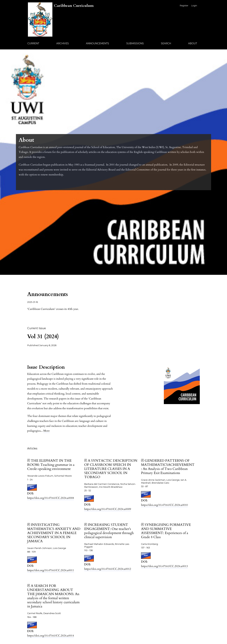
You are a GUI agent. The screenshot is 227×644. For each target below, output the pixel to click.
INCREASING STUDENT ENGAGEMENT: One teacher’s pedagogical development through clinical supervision (109, 531)
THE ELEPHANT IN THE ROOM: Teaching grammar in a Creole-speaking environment (51, 465)
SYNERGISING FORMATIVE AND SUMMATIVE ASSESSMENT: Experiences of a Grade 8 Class (166, 531)
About (193, 43)
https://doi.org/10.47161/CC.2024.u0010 (164, 505)
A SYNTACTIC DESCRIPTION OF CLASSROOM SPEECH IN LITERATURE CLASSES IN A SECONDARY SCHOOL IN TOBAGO (111, 469)
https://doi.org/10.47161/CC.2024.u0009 (108, 509)
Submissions (135, 43)
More (46, 431)
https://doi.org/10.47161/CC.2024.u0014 (51, 636)
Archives (63, 43)
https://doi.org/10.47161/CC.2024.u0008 (51, 498)
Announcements (97, 43)
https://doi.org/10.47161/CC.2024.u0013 (164, 566)
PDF (32, 487)
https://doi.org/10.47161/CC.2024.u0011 (51, 570)
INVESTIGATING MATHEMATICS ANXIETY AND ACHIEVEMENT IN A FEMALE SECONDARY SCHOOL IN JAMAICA (54, 533)
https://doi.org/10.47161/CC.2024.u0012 (108, 569)
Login (194, 6)
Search (166, 43)
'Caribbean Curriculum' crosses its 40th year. (53, 309)
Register (184, 6)
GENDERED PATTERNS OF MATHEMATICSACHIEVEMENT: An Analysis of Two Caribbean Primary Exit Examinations (168, 467)
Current (33, 43)
